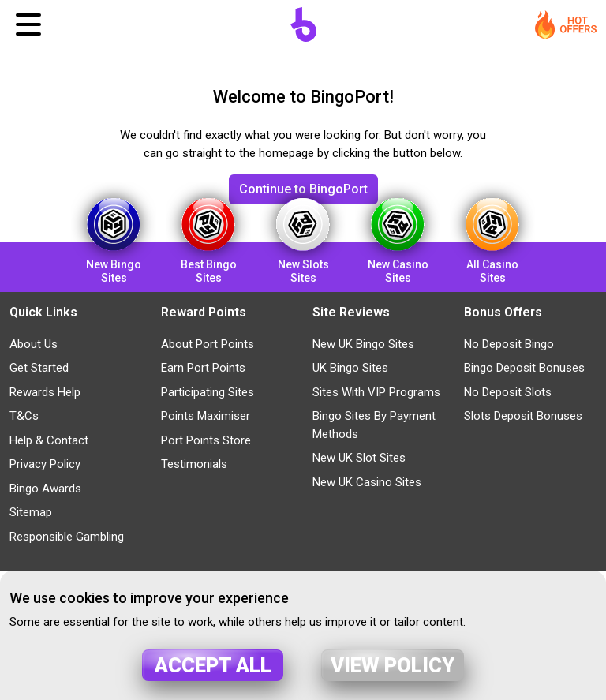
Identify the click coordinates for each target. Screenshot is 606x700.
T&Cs (24, 416)
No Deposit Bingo (509, 344)
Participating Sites (208, 392)
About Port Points (208, 344)
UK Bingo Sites (350, 368)
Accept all (213, 665)
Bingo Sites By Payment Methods (374, 425)
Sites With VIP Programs (376, 392)
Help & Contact (49, 440)
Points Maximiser (206, 416)
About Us (34, 344)
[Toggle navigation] (28, 24)
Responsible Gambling (67, 537)
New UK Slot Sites (359, 458)
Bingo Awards (45, 489)
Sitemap (31, 512)
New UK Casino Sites (367, 482)
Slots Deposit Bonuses (523, 416)
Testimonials (194, 464)
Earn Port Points (203, 368)
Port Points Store (206, 440)
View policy (393, 665)
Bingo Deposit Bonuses (524, 368)
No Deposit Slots (508, 392)
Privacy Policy (45, 464)
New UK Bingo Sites (363, 344)
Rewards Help (45, 392)
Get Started (39, 368)
